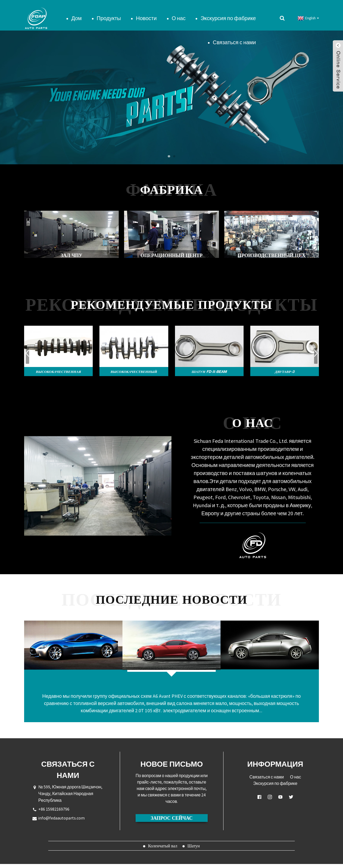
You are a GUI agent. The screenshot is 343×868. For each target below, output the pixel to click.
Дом (77, 12)
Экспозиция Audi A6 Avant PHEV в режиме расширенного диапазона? (171, 678)
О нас (179, 12)
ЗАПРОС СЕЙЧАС (171, 822)
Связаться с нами (234, 36)
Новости (146, 12)
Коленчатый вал (163, 850)
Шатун (193, 850)
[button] (168, 150)
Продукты (109, 12)
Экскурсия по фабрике (228, 12)
